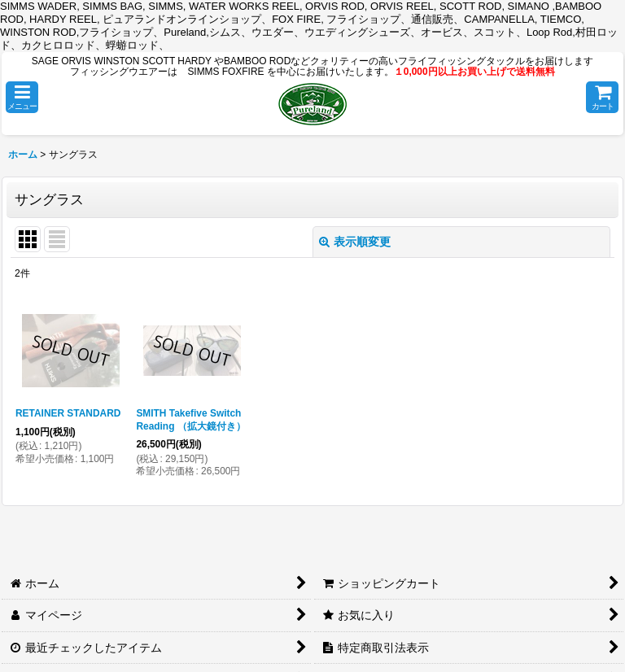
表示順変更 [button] (355, 242)
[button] (22, 97)
